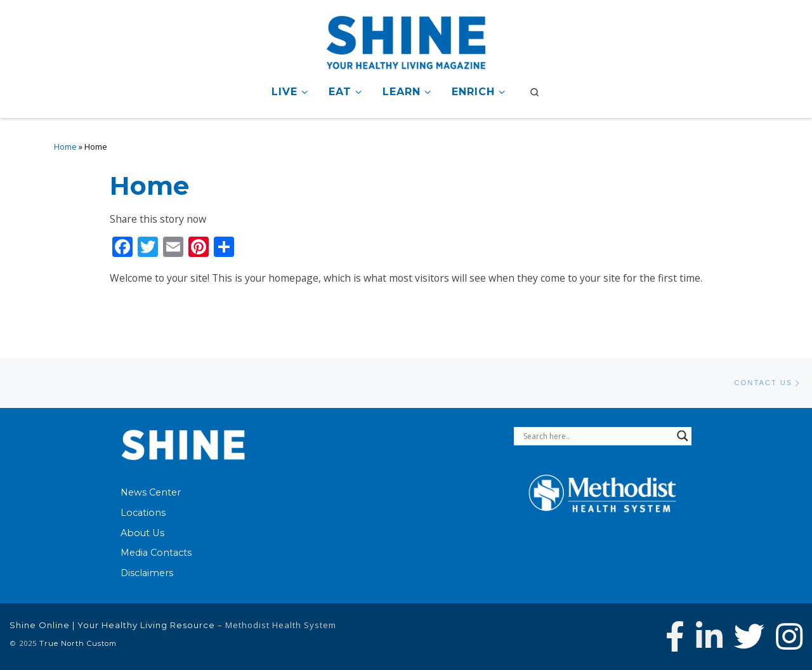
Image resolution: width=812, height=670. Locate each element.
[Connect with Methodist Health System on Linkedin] (709, 636)
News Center (151, 492)
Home (65, 147)
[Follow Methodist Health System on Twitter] (749, 636)
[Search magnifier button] (683, 436)
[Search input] (597, 436)
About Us (142, 533)
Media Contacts (156, 553)
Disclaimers (147, 573)
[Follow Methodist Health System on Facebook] (675, 636)
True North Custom (78, 643)
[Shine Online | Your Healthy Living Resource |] (406, 40)
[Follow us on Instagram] (789, 636)
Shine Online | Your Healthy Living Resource (112, 625)
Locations (143, 513)
